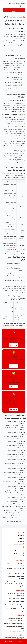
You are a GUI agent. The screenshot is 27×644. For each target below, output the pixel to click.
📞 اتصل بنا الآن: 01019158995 (13, 642)
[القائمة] (3, 5)
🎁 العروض (21, 547)
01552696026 (21, 162)
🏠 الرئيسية (21, 535)
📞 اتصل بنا (21, 541)
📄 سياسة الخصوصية (18, 550)
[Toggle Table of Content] (22, 51)
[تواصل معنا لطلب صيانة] (13, 10)
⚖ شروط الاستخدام (19, 556)
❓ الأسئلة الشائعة (19, 544)
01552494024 (13, 162)
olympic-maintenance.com (15, 631)
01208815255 (22, 164)
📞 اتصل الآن (14, 345)
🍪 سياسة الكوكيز (19, 553)
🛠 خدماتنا (21, 538)
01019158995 (20, 160)
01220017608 (12, 160)
